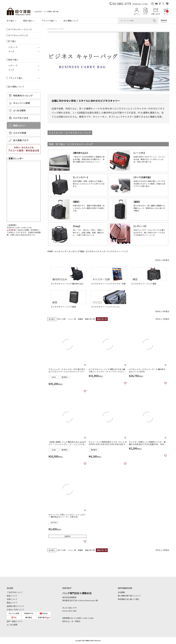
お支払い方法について (16, 609)
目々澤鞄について (71, 21)
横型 (76, 202)
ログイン (137, 14)
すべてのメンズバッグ (18, 35)
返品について (12, 596)
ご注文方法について (15, 592)
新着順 (80, 319)
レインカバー (80, 177)
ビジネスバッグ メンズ (96, 251)
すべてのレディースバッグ (20, 29)
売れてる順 (61, 319)
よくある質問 (12, 625)
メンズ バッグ (61, 251)
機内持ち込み (80, 153)
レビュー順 (72, 319)
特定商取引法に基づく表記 (128, 599)
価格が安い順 (90, 319)
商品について (12, 603)
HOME (50, 251)
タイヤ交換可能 (142, 177)
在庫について (12, 599)
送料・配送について (15, 621)
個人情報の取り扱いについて (129, 596)
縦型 (137, 202)
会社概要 (121, 592)
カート (166, 12)
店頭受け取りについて (16, 606)
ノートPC (139, 153)
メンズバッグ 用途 (76, 251)
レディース (140, 226)
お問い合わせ (156, 14)
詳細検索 (164, 20)
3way (76, 226)
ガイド (145, 14)
